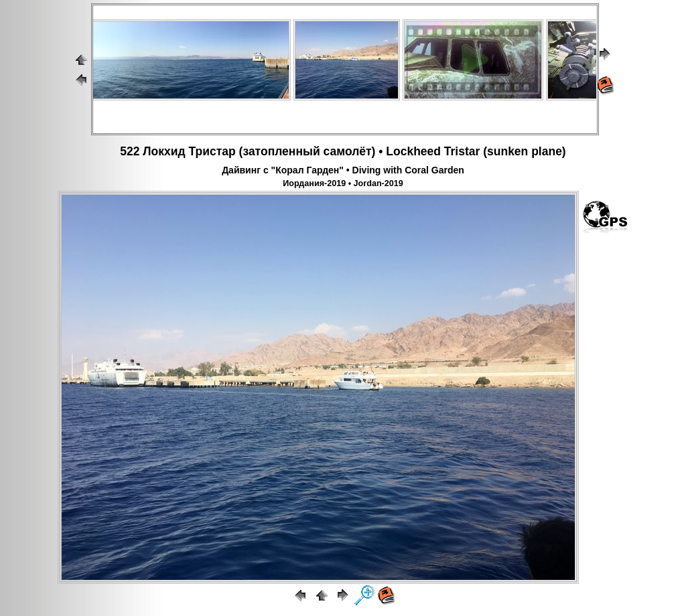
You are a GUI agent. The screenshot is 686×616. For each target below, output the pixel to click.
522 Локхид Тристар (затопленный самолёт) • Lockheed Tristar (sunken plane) (343, 151)
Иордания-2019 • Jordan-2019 (343, 183)
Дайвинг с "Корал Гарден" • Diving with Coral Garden (343, 170)
